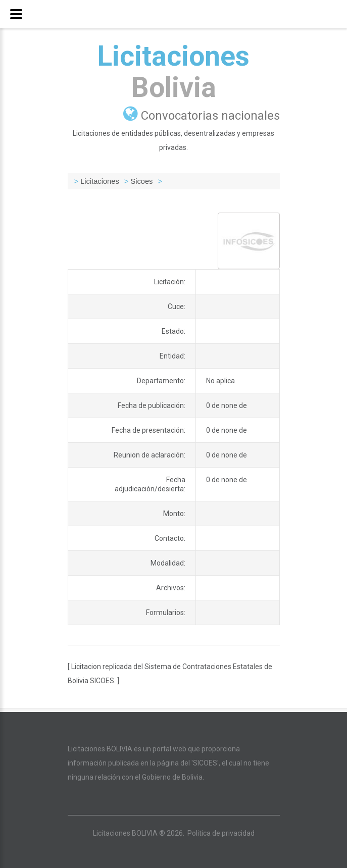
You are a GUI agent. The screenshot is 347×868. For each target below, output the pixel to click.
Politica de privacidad (221, 833)
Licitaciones (173, 72)
